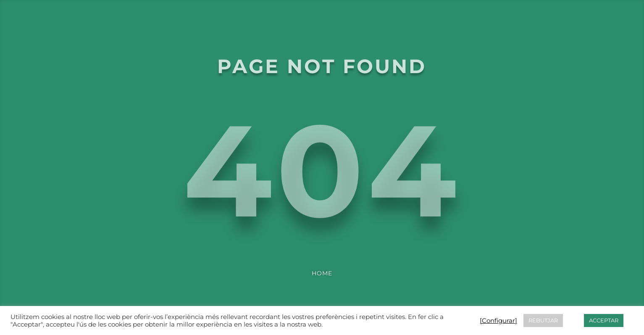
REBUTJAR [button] (543, 320)
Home (322, 273)
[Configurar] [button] (498, 321)
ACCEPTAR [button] (604, 320)
